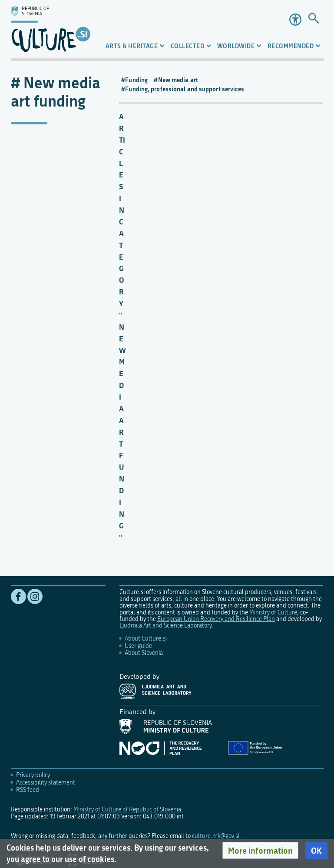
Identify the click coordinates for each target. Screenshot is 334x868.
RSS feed (28, 790)
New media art (178, 80)
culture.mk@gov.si (216, 836)
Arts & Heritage (132, 46)
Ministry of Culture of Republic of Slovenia (127, 810)
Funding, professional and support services (185, 89)
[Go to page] (314, 19)
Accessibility (295, 20)
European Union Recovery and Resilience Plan (216, 619)
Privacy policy (33, 775)
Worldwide (236, 46)
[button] (260, 851)
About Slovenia (144, 653)
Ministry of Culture (273, 613)
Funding (136, 80)
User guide (138, 646)
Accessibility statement (46, 783)
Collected (188, 46)
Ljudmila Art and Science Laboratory (165, 626)
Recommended (291, 46)
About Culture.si (146, 639)
